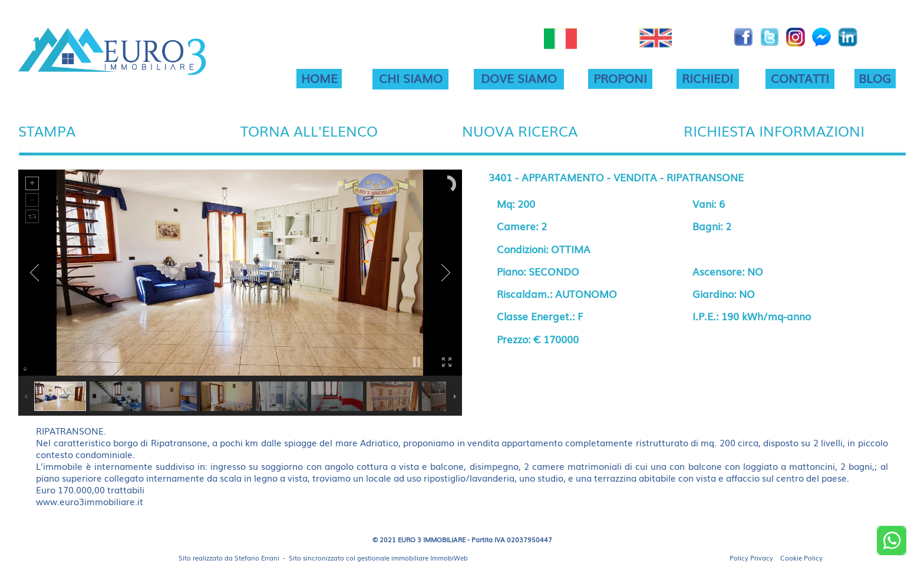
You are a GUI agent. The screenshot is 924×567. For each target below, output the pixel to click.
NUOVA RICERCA (520, 130)
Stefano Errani (257, 558)
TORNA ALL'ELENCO (309, 130)
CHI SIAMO (411, 78)
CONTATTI (800, 78)
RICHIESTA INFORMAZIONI (774, 130)
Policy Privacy (751, 558)
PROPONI (620, 78)
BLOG (875, 78)
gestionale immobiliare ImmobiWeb (412, 558)
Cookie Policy (801, 558)
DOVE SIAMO (519, 78)
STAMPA (47, 130)
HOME (319, 78)
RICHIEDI (707, 78)
